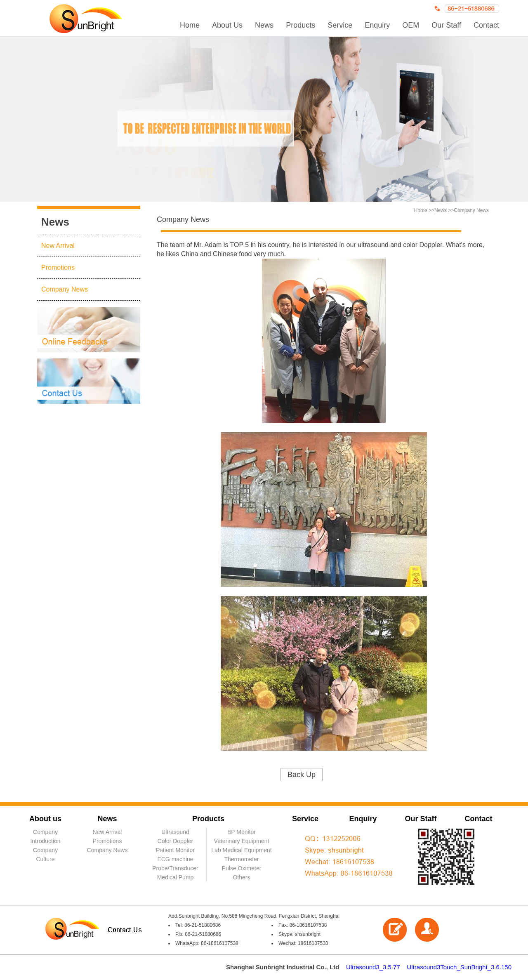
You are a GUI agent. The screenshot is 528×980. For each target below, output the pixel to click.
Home (190, 25)
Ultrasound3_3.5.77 (373, 967)
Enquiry (377, 25)
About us (45, 819)
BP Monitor (242, 832)
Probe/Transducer (175, 868)
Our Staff (446, 25)
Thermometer (241, 859)
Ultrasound (175, 832)
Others (241, 877)
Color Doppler (175, 841)
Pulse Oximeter (242, 868)
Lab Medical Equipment (241, 850)
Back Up (302, 775)
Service (340, 25)
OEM (411, 25)
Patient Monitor (175, 850)
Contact (486, 25)
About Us (227, 25)
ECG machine (175, 859)
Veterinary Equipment (242, 841)
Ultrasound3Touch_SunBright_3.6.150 (459, 967)
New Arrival (58, 246)
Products (301, 25)
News (264, 25)
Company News (65, 289)
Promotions (58, 267)
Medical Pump (176, 877)
